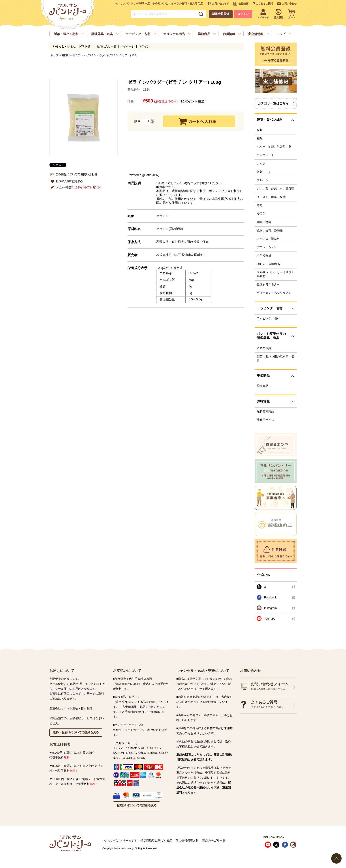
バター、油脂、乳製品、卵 (274, 147)
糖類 (260, 138)
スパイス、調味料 (268, 239)
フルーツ (263, 180)
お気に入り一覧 (106, 47)
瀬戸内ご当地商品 (268, 264)
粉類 (260, 130)
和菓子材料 (264, 222)
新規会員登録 (221, 14)
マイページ (127, 47)
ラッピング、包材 (268, 319)
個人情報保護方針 (187, 841)
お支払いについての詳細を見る (137, 805)
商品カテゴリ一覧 (214, 841)
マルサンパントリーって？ (120, 841)
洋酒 (260, 205)
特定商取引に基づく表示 (156, 841)
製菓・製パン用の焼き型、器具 (275, 359)
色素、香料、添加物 (270, 231)
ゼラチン (78, 55)
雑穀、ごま (264, 172)
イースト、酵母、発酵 (271, 197)
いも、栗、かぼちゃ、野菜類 (275, 189)
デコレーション (267, 247)
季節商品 (263, 386)
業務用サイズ (265, 420)
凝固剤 (66, 55)
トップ (55, 55)
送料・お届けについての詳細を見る (76, 732)
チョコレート (265, 155)
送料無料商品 (265, 412)
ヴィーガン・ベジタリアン (274, 293)
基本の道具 (264, 348)
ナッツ (261, 164)
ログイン (243, 14)
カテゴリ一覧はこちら (273, 103)
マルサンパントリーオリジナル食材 (275, 274)
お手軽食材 (264, 256)
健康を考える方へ (268, 285)
